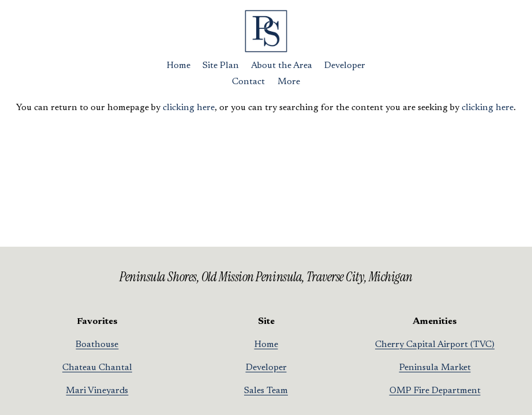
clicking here (189, 108)
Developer (345, 66)
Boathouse (97, 345)
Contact (248, 82)
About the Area (282, 66)
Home (179, 66)
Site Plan (221, 66)
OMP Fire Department (435, 391)
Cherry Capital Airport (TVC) (435, 345)
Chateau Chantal (97, 368)
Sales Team (266, 391)
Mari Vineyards (97, 391)
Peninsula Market (435, 368)
